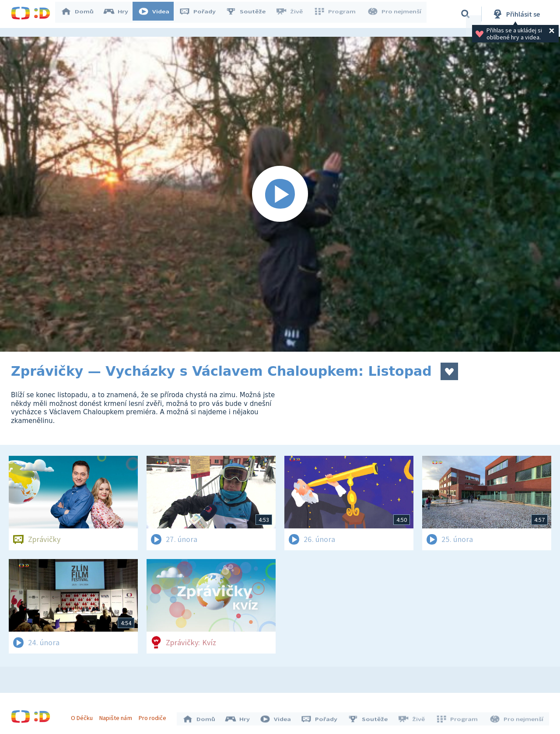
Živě (293, 14)
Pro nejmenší (395, 14)
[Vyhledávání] (465, 14)
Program (337, 14)
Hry (120, 14)
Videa (158, 14)
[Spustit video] (280, 194)
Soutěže (250, 14)
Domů (81, 14)
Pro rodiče (155, 716)
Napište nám (118, 716)
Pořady (202, 14)
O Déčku (84, 716)
